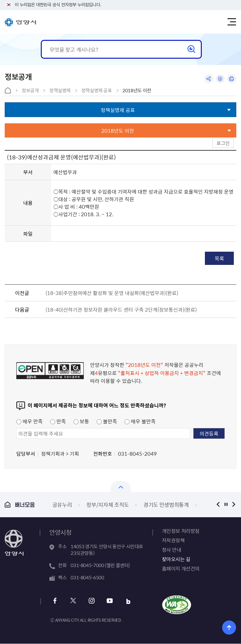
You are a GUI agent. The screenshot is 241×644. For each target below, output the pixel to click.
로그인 (223, 143)
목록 (219, 258)
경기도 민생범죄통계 (166, 504)
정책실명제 (60, 90)
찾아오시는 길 (176, 559)
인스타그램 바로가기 (91, 601)
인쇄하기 (232, 79)
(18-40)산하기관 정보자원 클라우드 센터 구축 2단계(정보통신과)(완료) (121, 309)
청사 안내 (172, 550)
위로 (229, 628)
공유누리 (62, 504)
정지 (226, 504)
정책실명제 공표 (97, 90)
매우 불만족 (140, 421)
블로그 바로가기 (128, 601)
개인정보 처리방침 (181, 531)
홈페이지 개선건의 (181, 568)
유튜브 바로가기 (109, 601)
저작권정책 (173, 540)
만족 (58, 421)
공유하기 (209, 79)
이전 (218, 504)
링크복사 (220, 79)
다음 (234, 504)
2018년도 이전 (137, 90)
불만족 (107, 421)
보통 (81, 421)
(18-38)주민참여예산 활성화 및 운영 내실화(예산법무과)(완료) (112, 293)
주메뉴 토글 (232, 22)
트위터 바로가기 (73, 601)
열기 (121, 487)
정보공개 (30, 90)
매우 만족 (29, 421)
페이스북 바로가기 (55, 601)
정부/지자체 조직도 (108, 504)
